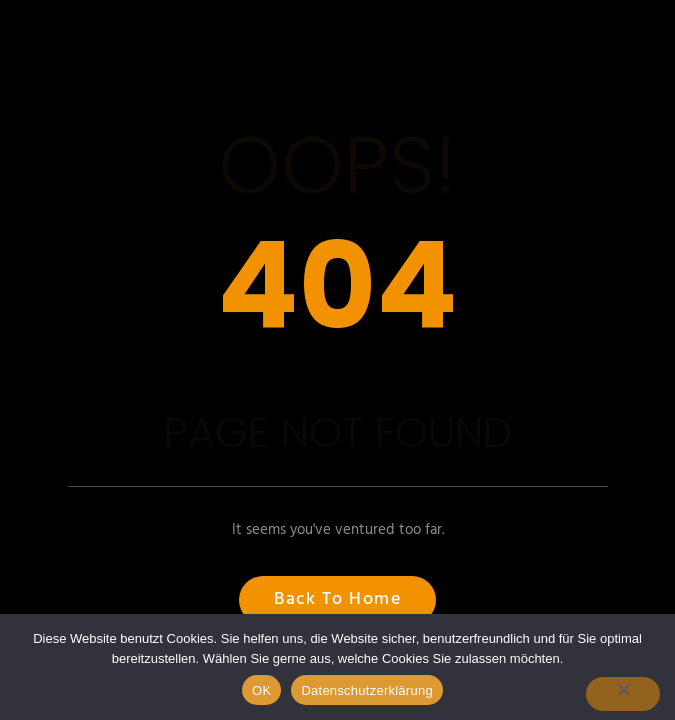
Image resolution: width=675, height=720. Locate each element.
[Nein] (623, 694)
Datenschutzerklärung (366, 690)
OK (261, 690)
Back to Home (337, 599)
